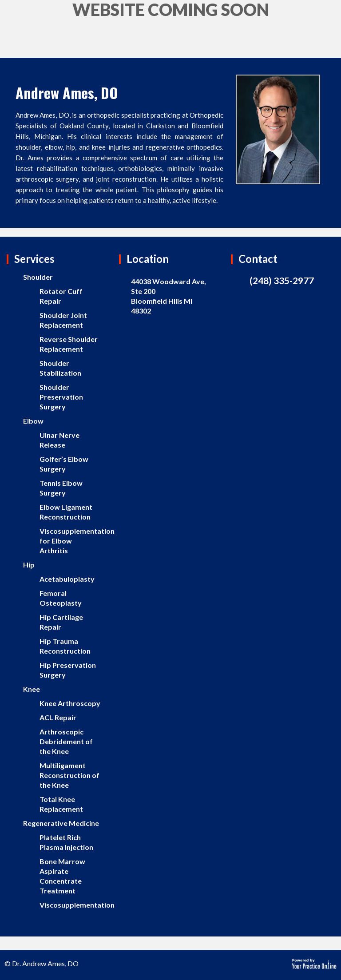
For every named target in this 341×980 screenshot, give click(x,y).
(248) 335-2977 (282, 280)
